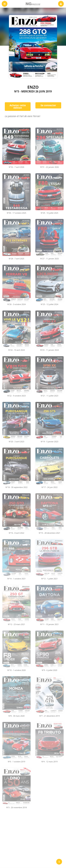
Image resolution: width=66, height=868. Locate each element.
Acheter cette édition (18, 106)
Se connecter (48, 105)
